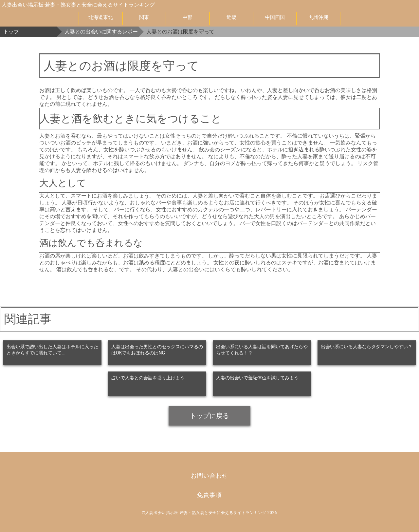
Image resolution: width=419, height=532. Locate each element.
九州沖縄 (319, 17)
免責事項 (209, 495)
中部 (188, 17)
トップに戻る (209, 416)
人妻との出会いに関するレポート (101, 32)
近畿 (231, 17)
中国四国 (275, 17)
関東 (144, 17)
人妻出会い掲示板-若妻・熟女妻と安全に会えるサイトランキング (78, 5)
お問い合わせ (209, 475)
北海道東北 (101, 17)
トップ (11, 32)
